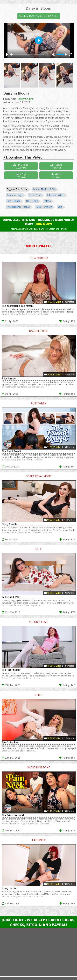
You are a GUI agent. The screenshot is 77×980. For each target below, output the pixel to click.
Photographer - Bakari (18, 207)
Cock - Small (35, 195)
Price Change (9, 379)
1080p (57, 166)
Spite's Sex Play (10, 743)
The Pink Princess (11, 670)
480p (57, 175)
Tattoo (47, 201)
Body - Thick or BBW (44, 189)
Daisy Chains (26, 99)
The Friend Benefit (11, 451)
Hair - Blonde (13, 201)
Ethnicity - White (56, 195)
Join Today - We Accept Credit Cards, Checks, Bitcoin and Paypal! (38, 922)
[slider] (27, 54)
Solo (60, 207)
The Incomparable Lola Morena (18, 306)
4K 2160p (21, 166)
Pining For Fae (9, 888)
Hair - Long (32, 201)
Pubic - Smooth (44, 207)
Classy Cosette (10, 524)
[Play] (7, 55)
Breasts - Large (15, 195)
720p (21, 175)
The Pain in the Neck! (13, 815)
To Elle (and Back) (11, 597)
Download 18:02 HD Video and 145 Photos (39, 16)
